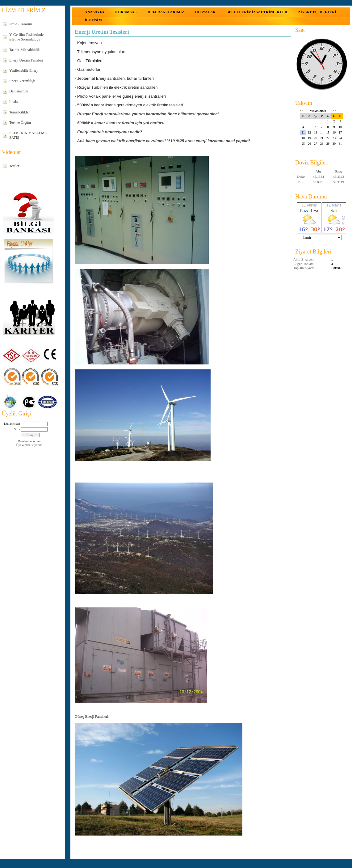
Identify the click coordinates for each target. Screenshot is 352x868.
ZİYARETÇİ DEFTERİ (317, 12)
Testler (14, 166)
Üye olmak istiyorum (29, 445)
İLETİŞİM (93, 20)
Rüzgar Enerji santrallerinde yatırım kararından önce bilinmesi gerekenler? (148, 112)
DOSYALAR (205, 12)
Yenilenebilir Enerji (24, 70)
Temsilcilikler (19, 112)
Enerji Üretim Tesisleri (26, 60)
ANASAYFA (94, 12)
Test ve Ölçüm (20, 122)
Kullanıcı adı (12, 424)
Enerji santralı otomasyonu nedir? (110, 129)
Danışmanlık (19, 91)
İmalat (14, 102)
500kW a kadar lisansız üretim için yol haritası (121, 121)
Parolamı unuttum (29, 441)
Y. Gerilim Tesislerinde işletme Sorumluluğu (26, 37)
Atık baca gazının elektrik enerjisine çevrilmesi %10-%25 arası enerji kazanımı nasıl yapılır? (163, 138)
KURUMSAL (126, 12)
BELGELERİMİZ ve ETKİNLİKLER (257, 12)
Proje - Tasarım (21, 24)
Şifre (17, 429)
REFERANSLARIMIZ (166, 12)
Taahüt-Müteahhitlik (24, 50)
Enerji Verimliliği (22, 81)
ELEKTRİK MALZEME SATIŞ (28, 135)
